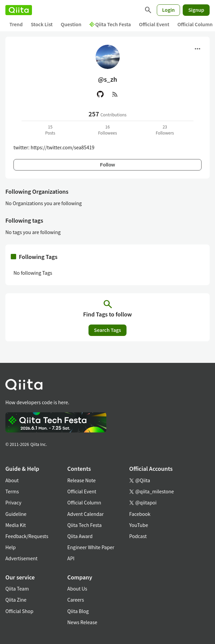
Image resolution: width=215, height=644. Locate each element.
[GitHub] (100, 94)
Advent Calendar (85, 514)
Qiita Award (80, 536)
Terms (12, 491)
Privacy (13, 502)
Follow (107, 165)
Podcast (138, 536)
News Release (82, 622)
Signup (196, 10)
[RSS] (115, 94)
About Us (77, 589)
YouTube (139, 525)
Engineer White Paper (91, 547)
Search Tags (107, 330)
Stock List (42, 24)
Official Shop (19, 611)
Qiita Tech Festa (110, 24)
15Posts (50, 130)
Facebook (140, 514)
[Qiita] (19, 10)
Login (169, 10)
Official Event (154, 24)
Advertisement (22, 558)
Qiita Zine (16, 600)
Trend (16, 24)
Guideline (16, 514)
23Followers (165, 130)
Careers (76, 600)
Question (71, 24)
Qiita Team (17, 589)
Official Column (84, 502)
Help (11, 547)
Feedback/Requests (27, 536)
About (12, 480)
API (71, 558)
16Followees (107, 130)
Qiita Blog (78, 611)
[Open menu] (198, 49)
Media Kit (16, 525)
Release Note (81, 480)
